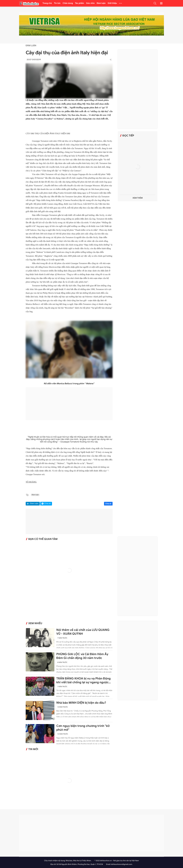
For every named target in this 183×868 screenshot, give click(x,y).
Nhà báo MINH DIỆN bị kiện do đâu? (81, 703)
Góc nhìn (90, 3)
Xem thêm (138, 198)
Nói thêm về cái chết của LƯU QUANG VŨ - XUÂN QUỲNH (83, 632)
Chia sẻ (108, 504)
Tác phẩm (80, 3)
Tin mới (33, 749)
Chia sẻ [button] (47, 504)
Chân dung (68, 3)
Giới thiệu (112, 3)
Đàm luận (101, 3)
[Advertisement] (69, 404)
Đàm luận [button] (34, 504)
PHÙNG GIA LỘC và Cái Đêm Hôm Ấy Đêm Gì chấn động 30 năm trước (82, 656)
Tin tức (57, 3)
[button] (155, 3)
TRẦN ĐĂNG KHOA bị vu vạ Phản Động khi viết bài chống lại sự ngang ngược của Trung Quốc (83, 680)
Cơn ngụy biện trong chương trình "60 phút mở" (83, 728)
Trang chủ (47, 3)
